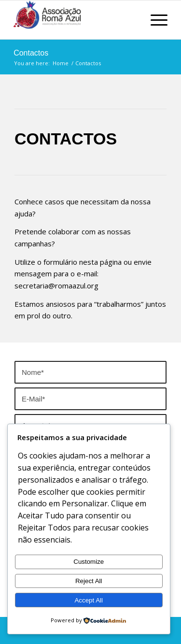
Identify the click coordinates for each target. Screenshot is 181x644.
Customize (89, 562)
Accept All (89, 600)
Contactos (31, 53)
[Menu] (154, 20)
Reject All (89, 581)
